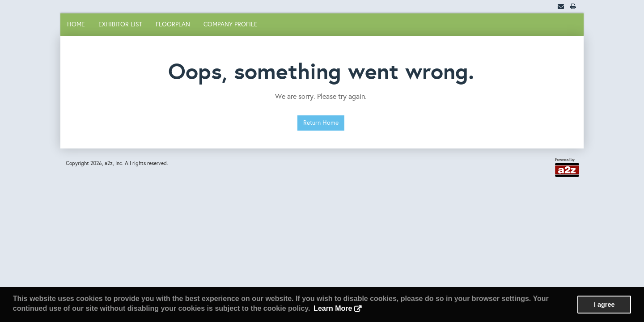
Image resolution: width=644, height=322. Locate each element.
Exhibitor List (120, 24)
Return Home (321, 123)
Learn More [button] (333, 308)
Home (76, 24)
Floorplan (173, 24)
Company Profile (231, 24)
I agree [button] (604, 305)
